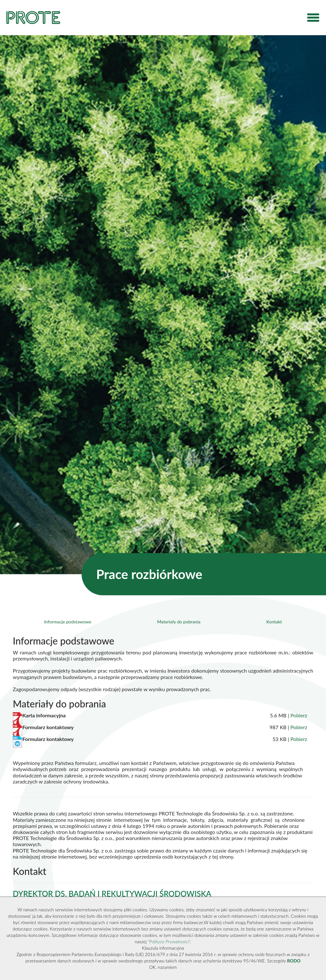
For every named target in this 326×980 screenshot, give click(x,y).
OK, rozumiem (163, 967)
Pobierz (299, 715)
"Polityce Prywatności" (169, 941)
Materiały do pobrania (179, 622)
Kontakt (274, 622)
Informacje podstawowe (68, 622)
